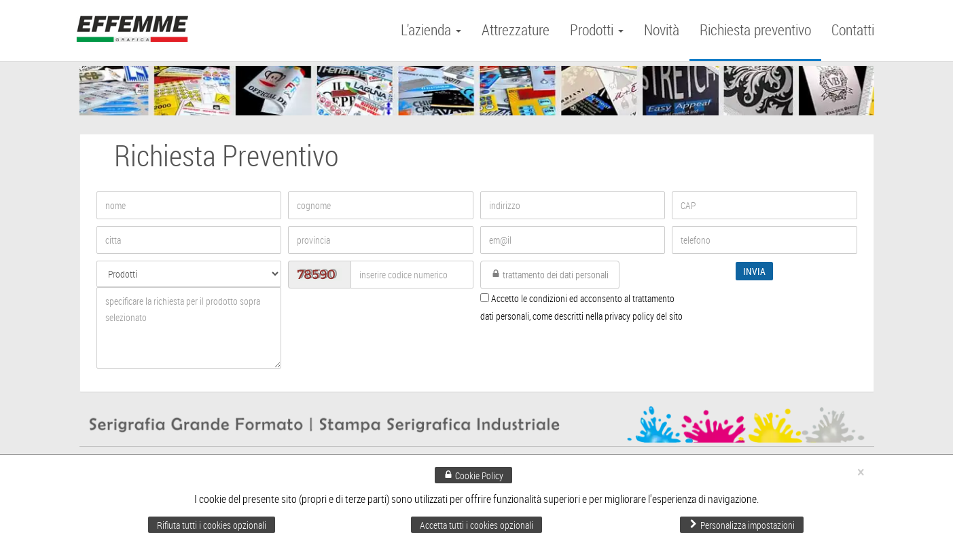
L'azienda (431, 30)
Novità (662, 30)
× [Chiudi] (861, 472)
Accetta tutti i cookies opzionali (476, 525)
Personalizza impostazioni (742, 525)
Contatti (853, 30)
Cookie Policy (473, 475)
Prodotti (597, 30)
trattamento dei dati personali (550, 275)
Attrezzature (516, 30)
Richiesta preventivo (755, 30)
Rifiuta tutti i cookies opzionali (212, 525)
